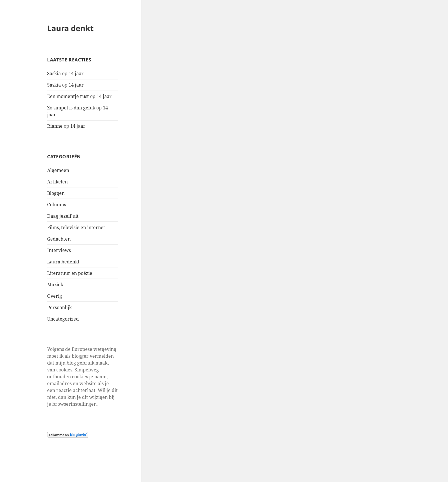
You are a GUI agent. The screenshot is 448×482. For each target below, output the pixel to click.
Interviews (59, 250)
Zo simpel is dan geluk (71, 108)
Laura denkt (70, 28)
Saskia (54, 73)
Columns (57, 205)
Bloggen (56, 193)
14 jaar (76, 73)
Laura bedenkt (63, 262)
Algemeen (58, 170)
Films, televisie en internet (76, 227)
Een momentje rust (68, 96)
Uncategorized (63, 319)
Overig (55, 296)
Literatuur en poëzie (70, 273)
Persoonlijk (59, 307)
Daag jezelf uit (63, 216)
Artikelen (57, 182)
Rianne (55, 126)
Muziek (55, 285)
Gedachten (59, 239)
